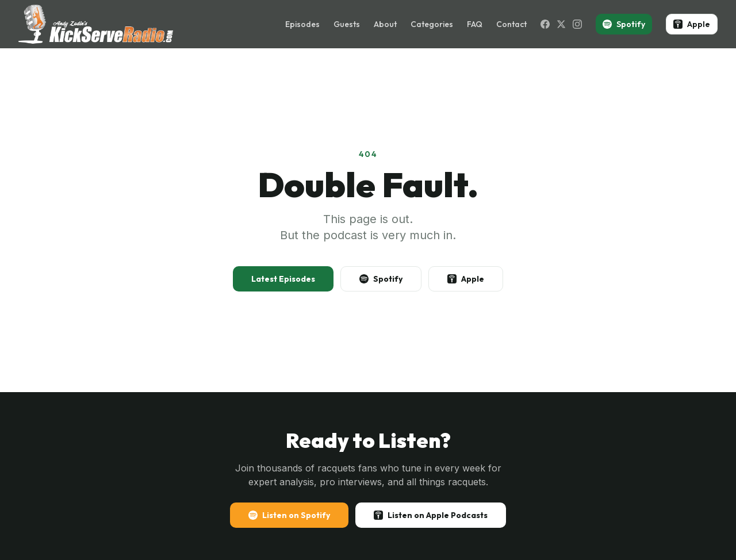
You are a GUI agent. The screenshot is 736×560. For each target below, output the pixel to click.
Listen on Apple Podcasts (431, 515)
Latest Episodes (283, 279)
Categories (432, 24)
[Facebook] (545, 24)
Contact (511, 24)
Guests (347, 24)
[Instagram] (577, 24)
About (385, 24)
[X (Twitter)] (561, 24)
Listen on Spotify (289, 515)
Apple (692, 24)
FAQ (475, 24)
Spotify (624, 24)
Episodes (302, 24)
